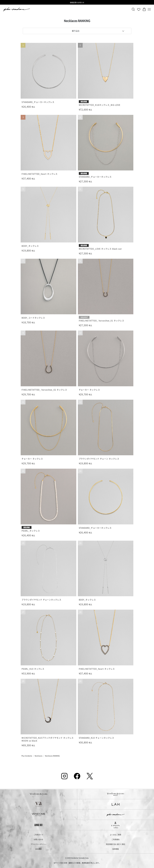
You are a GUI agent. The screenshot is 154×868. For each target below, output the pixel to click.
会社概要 (38, 849)
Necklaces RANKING (52, 756)
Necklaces (39, 756)
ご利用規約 (116, 839)
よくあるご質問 (116, 835)
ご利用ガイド (38, 835)
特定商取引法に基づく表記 (116, 844)
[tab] (77, 31)
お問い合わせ (38, 839)
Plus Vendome (27, 756)
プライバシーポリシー (38, 844)
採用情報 (116, 849)
